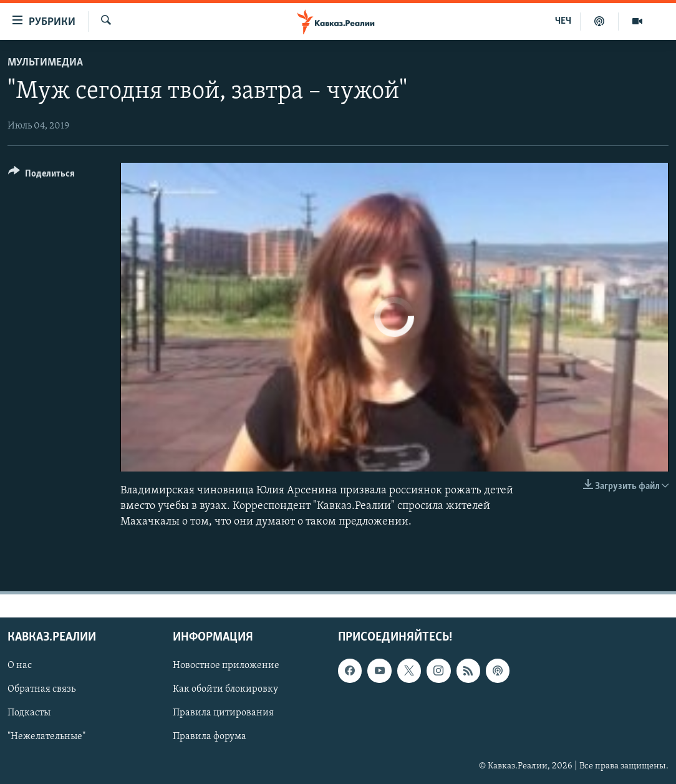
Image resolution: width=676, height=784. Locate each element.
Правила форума (210, 737)
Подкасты (29, 714)
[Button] (41, 176)
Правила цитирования (223, 714)
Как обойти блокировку (225, 690)
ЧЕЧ (563, 21)
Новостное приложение (226, 666)
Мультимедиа (45, 63)
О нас (20, 666)
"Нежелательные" (46, 737)
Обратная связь (41, 690)
